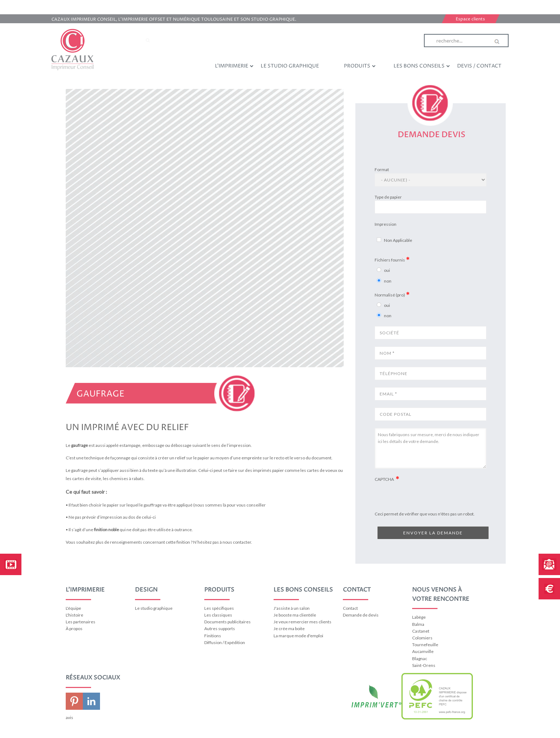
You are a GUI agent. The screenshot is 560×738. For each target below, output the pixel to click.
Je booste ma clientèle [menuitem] (295, 615)
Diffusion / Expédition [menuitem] (225, 642)
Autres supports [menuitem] (220, 629)
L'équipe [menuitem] (73, 608)
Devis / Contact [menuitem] (479, 66)
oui (387, 270)
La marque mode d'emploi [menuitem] (298, 636)
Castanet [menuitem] (421, 631)
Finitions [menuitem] (213, 636)
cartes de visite (87, 478)
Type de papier (388, 197)
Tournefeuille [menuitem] (425, 645)
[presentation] (429, 509)
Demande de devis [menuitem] (361, 615)
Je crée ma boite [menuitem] (289, 629)
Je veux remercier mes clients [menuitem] (302, 622)
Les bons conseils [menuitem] (422, 66)
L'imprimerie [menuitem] (234, 66)
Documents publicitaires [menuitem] (227, 622)
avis (69, 717)
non (388, 281)
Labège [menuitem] (419, 617)
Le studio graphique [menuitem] (290, 66)
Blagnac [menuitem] (420, 659)
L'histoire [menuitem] (74, 615)
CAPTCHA (385, 479)
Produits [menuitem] (360, 66)
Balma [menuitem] (418, 624)
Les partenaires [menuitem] (81, 622)
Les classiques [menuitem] (218, 615)
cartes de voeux (322, 470)
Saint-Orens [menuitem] (424, 665)
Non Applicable (398, 240)
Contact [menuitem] (350, 608)
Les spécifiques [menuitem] (219, 608)
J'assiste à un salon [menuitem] (292, 608)
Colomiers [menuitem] (422, 638)
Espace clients (470, 19)
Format (382, 169)
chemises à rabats (126, 478)
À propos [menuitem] (74, 629)
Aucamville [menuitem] (423, 651)
